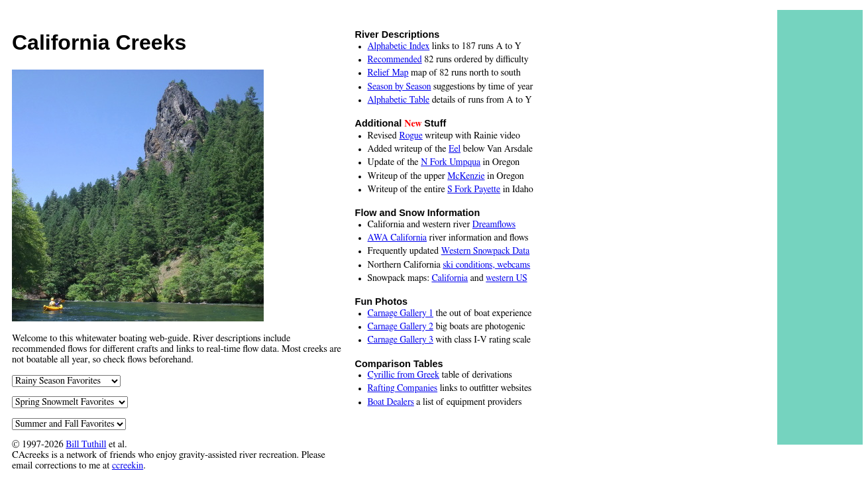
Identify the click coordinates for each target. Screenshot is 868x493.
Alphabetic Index (399, 46)
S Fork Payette (474, 190)
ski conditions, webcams (486, 265)
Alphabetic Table (399, 100)
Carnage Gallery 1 (401, 313)
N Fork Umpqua (451, 162)
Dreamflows (494, 225)
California (450, 278)
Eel (455, 149)
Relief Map (388, 73)
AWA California (397, 238)
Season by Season (400, 87)
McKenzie (466, 176)
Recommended (395, 60)
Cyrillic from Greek (404, 375)
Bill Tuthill (86, 445)
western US (506, 278)
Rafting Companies (403, 388)
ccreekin (128, 466)
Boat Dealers (391, 402)
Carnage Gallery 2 (401, 327)
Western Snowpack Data (486, 251)
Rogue (410, 136)
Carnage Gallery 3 (401, 340)
